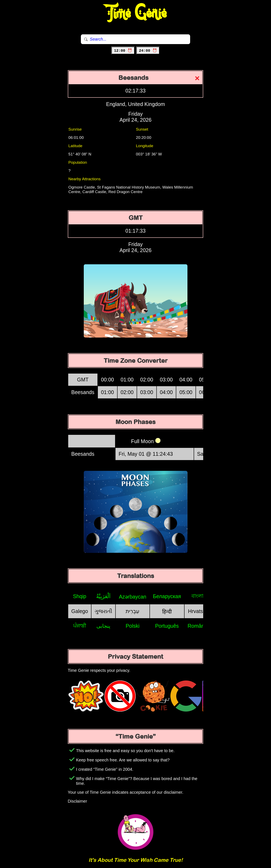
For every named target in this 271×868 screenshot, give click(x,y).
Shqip (80, 596)
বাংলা (197, 596)
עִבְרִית (132, 611)
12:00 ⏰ (123, 51)
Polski (133, 626)
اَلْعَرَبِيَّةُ (103, 596)
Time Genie (135, 13)
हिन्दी (167, 612)
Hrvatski (197, 611)
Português (167, 626)
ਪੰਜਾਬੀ (80, 626)
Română (197, 626)
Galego (80, 611)
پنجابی (103, 626)
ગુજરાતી (103, 611)
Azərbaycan (132, 597)
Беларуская (167, 596)
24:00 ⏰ (148, 51)
